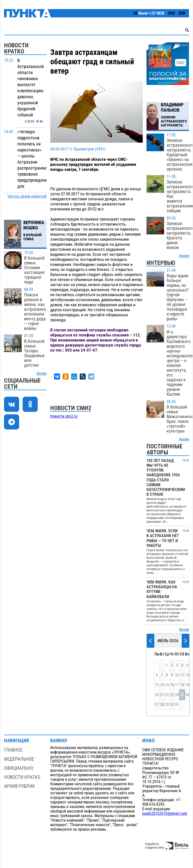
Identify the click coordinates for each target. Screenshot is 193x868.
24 (177, 695)
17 (177, 685)
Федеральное (19, 759)
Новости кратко (22, 777)
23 (172, 695)
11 (182, 675)
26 (187, 695)
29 (167, 705)
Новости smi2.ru (64, 416)
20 (157, 695)
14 (162, 685)
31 (177, 705)
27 (157, 705)
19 (187, 685)
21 (162, 695)
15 (167, 685)
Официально (19, 768)
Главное (13, 750)
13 (157, 685)
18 (182, 685)
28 (162, 705)
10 (177, 675)
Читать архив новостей (27, 196)
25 (182, 695)
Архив (41, 374)
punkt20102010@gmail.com (165, 814)
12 (187, 675)
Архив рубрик (19, 786)
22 (167, 695)
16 (172, 685)
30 (172, 705)
